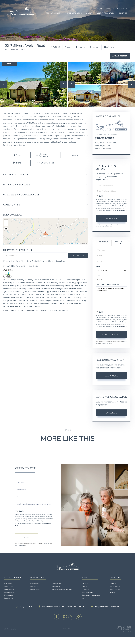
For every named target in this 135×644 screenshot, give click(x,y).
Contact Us (98, 149)
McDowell (26, 310)
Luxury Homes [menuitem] (9, 586)
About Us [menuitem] (113, 592)
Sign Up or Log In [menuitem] (115, 586)
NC (19, 310)
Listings (13, 310)
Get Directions (78, 255)
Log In (98, 9)
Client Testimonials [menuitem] (87, 592)
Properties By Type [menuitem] (10, 592)
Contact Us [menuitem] (113, 583)
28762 (43, 310)
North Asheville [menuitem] (35, 583)
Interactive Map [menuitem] (9, 598)
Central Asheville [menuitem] (35, 589)
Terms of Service (106, 343)
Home (6, 310)
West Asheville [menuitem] (56, 586)
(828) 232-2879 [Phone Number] (121, 9)
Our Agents (107, 149)
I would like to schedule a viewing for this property (111, 298)
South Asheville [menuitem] (57, 583)
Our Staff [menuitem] (84, 586)
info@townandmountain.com (105, 606)
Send (27, 537)
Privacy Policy (122, 210)
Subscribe (111, 219)
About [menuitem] (89, 13)
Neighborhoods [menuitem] (74, 13)
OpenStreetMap (75, 244)
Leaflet (66, 244)
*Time (98, 276)
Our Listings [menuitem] (8, 583)
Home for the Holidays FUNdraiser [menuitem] (62, 589)
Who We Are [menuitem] (85, 589)
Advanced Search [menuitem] (9, 589)
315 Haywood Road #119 (62, 607)
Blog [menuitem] (83, 598)
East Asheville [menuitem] (34, 586)
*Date (98, 267)
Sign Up (107, 9)
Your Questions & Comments (107, 284)
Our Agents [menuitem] (85, 583)
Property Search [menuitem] (53, 13)
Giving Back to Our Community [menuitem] (91, 595)
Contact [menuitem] (123, 13)
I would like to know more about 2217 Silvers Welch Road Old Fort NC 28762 (34, 504)
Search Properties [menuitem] (115, 589)
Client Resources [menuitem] (106, 13)
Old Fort (36, 310)
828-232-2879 (104, 138)
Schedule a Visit (119, 243)
